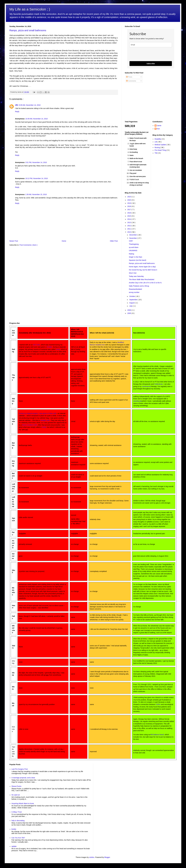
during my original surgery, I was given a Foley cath (38, 413)
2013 (129, 222)
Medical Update (161, 145)
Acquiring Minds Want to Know (23, 803)
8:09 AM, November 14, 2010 (30, 105)
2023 (129, 197)
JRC (17, 105)
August (132, 303)
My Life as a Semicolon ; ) (30, 9)
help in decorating (18, 821)
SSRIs (158, 704)
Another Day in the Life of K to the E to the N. (145, 283)
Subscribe (151, 64)
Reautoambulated (135, 289)
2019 (129, 203)
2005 (129, 313)
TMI (156, 153)
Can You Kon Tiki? (18, 838)
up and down (134, 247)
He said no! (16, 795)
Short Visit (133, 273)
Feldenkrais (158, 384)
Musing (157, 147)
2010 (129, 232)
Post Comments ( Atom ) (28, 245)
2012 (129, 226)
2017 (129, 210)
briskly (14, 829)
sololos (92, 857)
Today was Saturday (136, 276)
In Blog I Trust (17, 812)
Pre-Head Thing (161, 150)
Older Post (114, 241)
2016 (129, 213)
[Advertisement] (139, 102)
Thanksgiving (134, 244)
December (133, 235)
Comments (131, 81)
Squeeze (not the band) (137, 260)
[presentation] (147, 54)
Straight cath (45, 420)
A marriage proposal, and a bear (23, 778)
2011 (129, 229)
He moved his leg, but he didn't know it (143, 270)
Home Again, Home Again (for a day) (142, 267)
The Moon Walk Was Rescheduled (142, 279)
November (133, 238)
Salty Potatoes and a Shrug (139, 286)
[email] (151, 45)
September (133, 300)
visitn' (131, 241)
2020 (129, 200)
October (132, 296)
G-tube (50, 347)
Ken (158, 129)
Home (64, 241)
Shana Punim (16, 786)
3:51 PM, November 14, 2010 (36, 162)
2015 (129, 216)
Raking (131, 254)
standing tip (137, 401)
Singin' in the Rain (135, 257)
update (14, 846)
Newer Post (14, 241)
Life (156, 142)
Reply (17, 112)
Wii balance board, (157, 735)
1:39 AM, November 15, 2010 (36, 194)
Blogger (107, 857)
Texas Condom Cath (29, 425)
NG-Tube (37, 345)
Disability (158, 139)
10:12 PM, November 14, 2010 (37, 178)
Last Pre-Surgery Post (20, 769)
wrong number (134, 292)
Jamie (159, 126)
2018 (129, 206)
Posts (129, 77)
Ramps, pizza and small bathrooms (28, 30)
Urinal (44, 427)
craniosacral (146, 386)
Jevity (58, 349)
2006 (129, 310)
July (131, 306)
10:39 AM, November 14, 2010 (36, 119)
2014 (129, 219)
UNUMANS (133, 251)
